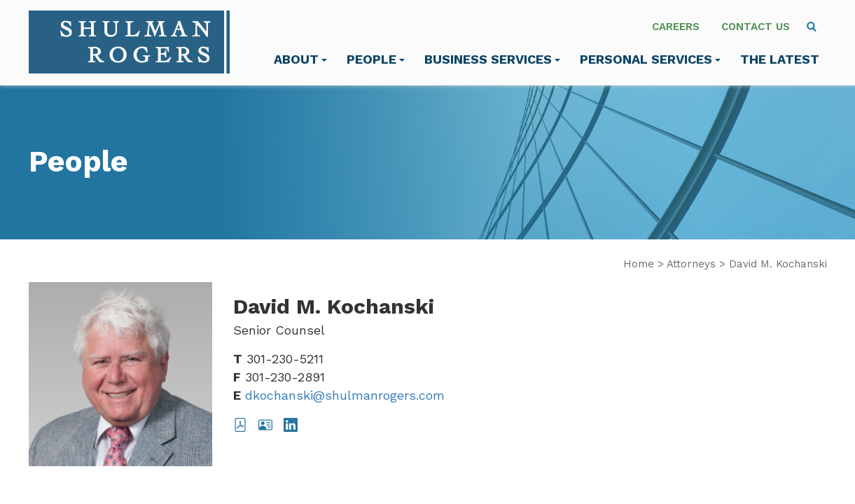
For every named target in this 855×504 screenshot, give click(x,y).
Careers (676, 27)
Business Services (492, 59)
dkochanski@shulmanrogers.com (345, 395)
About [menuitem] (300, 59)
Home (639, 264)
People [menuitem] (376, 59)
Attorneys (691, 264)
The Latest (780, 59)
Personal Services (650, 59)
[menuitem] (812, 27)
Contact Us (756, 27)
